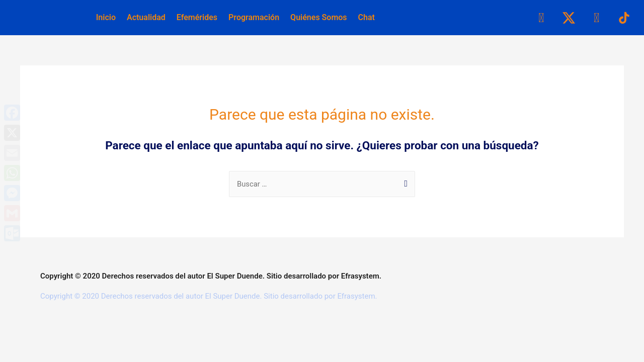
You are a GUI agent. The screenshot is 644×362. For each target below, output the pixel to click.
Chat (367, 17)
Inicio (106, 17)
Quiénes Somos (318, 17)
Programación (254, 17)
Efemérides (197, 17)
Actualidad (146, 17)
